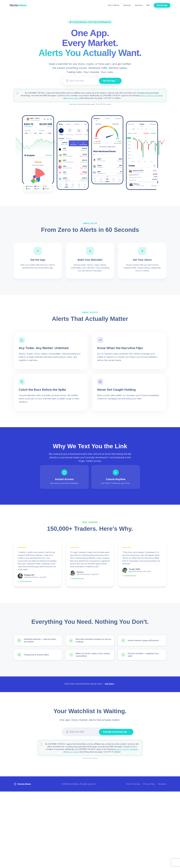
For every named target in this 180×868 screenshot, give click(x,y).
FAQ (148, 5)
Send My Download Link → (116, 732)
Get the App (162, 5)
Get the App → (110, 81)
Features (127, 5)
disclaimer (159, 95)
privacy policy (73, 98)
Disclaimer (162, 784)
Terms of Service (133, 784)
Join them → (110, 684)
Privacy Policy (149, 784)
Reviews (139, 5)
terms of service (147, 95)
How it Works (114, 5)
